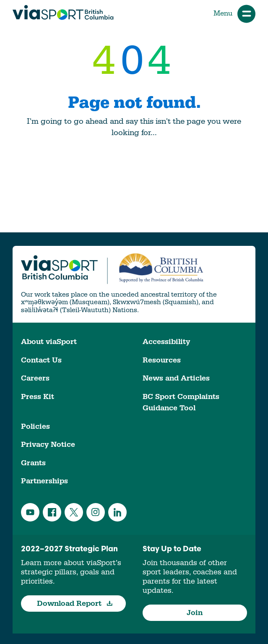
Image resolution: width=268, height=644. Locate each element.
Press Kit (38, 397)
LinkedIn (117, 512)
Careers (35, 378)
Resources (162, 360)
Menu (234, 14)
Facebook (52, 512)
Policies (35, 426)
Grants (33, 463)
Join (195, 613)
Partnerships (44, 481)
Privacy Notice (48, 445)
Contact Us (41, 360)
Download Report (75, 604)
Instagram (96, 512)
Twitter (74, 512)
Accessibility (166, 342)
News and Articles (176, 378)
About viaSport (49, 342)
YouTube (30, 512)
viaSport (63, 13)
